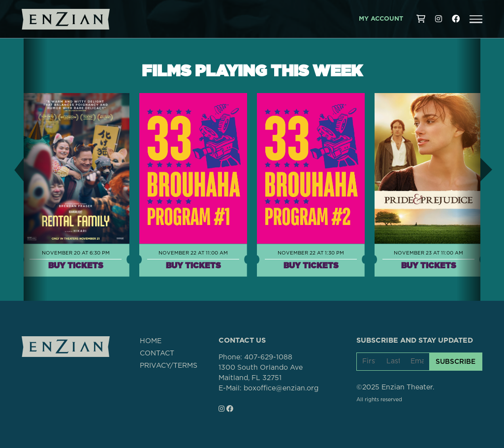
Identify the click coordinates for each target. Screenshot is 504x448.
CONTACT (157, 353)
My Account (381, 19)
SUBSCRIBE (456, 361)
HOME (151, 341)
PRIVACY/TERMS (169, 366)
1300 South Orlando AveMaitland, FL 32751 (261, 373)
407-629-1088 (268, 357)
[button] (476, 19)
